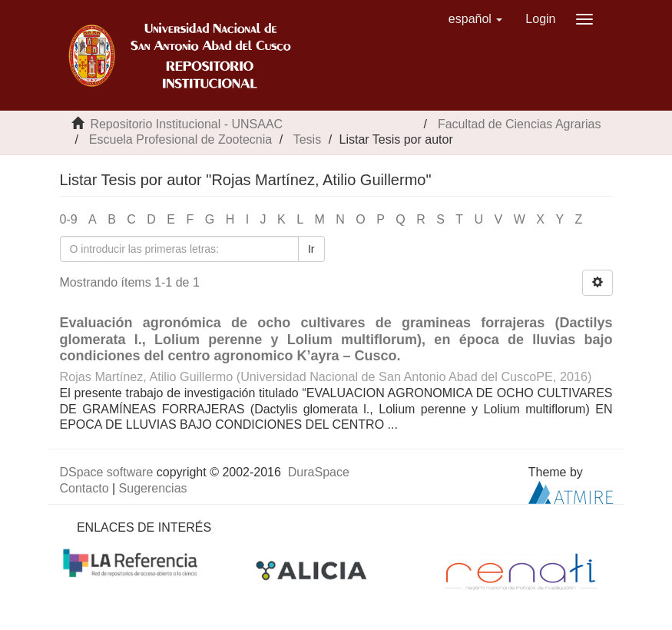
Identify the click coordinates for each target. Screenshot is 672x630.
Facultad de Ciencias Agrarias (520, 124)
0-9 (69, 219)
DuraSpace (319, 472)
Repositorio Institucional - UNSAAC (186, 124)
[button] (476, 19)
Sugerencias (153, 488)
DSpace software (107, 472)
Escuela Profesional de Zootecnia (180, 139)
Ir (311, 249)
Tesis (307, 139)
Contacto (84, 488)
